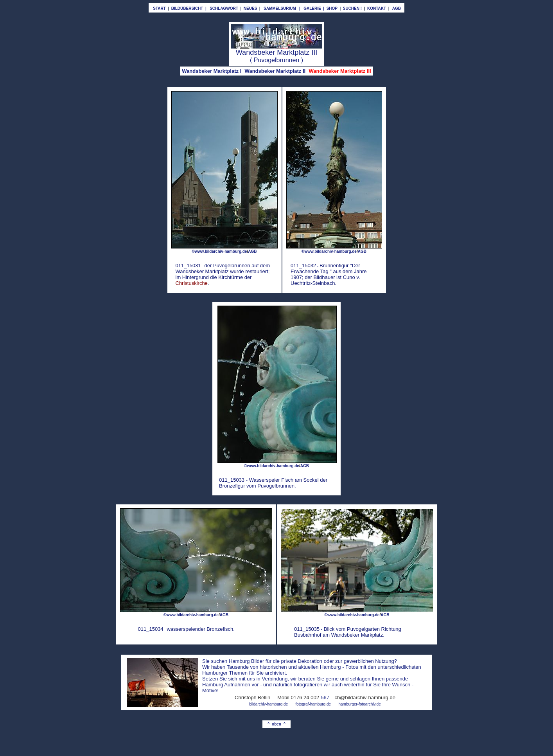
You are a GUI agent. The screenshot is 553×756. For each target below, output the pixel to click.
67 (327, 697)
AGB (305, 466)
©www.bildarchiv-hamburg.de (220, 251)
